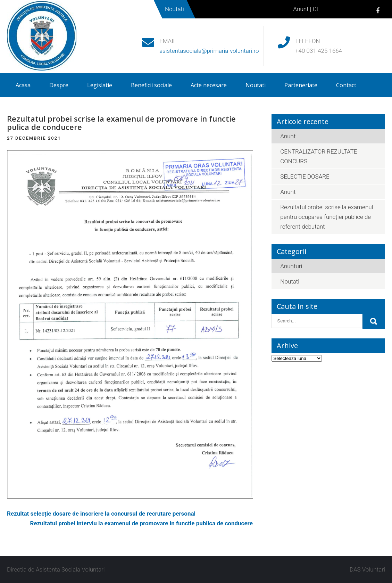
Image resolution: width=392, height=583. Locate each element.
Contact (346, 85)
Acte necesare (209, 85)
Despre (59, 85)
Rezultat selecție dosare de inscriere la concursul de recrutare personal (101, 514)
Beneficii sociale (151, 85)
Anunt (305, 9)
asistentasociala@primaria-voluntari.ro (209, 51)
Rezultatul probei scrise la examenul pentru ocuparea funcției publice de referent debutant (327, 217)
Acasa (23, 85)
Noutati (256, 85)
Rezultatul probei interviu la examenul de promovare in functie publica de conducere (141, 523)
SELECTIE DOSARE (305, 176)
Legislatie (100, 85)
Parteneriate (301, 85)
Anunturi (291, 266)
